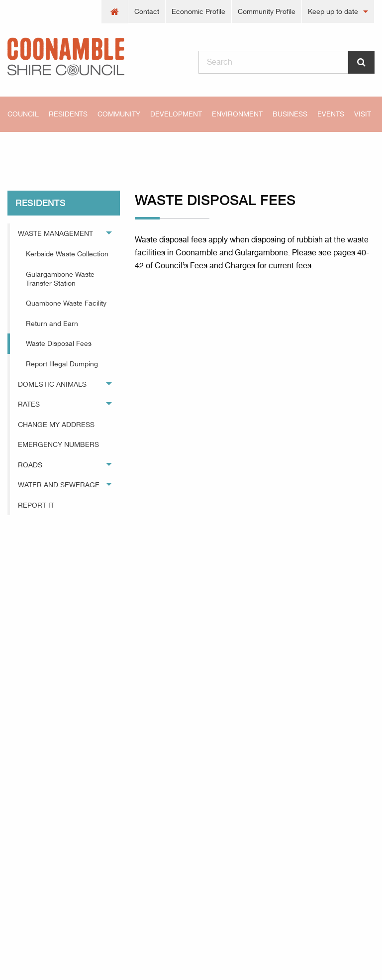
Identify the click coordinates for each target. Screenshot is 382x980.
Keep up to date (333, 11)
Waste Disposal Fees (159, 149)
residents (80, 149)
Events (331, 114)
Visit (363, 114)
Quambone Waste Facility (66, 303)
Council (23, 114)
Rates (29, 404)
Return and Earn (52, 324)
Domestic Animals (52, 384)
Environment (237, 114)
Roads (30, 465)
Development (176, 114)
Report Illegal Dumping (62, 364)
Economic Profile (198, 11)
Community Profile (267, 11)
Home (25, 149)
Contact (147, 11)
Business (290, 114)
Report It (36, 505)
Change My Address (56, 425)
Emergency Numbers (58, 444)
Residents (68, 114)
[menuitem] (115, 12)
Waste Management (55, 233)
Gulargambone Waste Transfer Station (60, 279)
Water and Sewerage (59, 485)
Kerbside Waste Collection (67, 254)
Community (119, 114)
